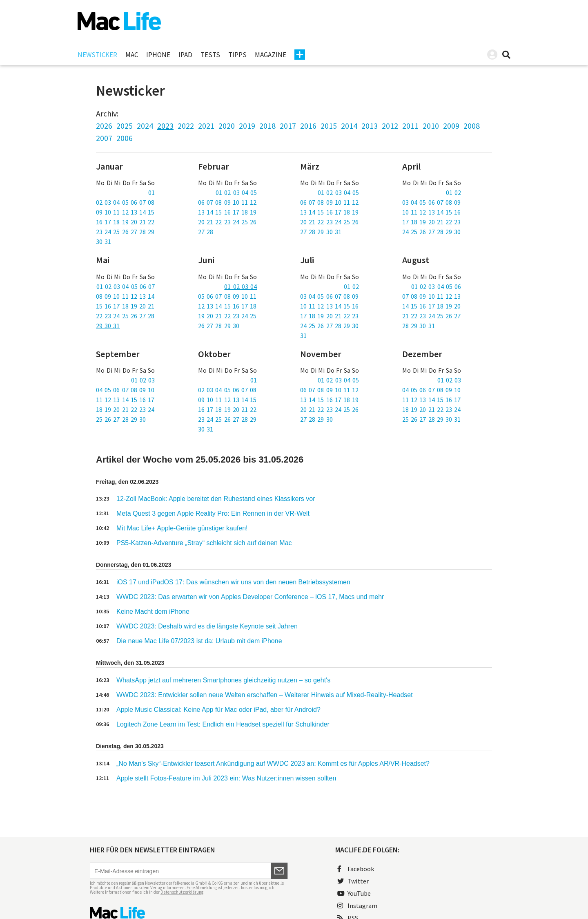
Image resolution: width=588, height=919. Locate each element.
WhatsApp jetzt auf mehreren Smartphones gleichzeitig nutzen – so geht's (223, 680)
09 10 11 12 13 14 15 (125, 212)
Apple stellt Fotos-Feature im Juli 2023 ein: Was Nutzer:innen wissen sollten (226, 778)
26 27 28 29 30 (219, 326)
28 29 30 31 (419, 326)
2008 (472, 126)
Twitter (353, 881)
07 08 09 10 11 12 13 (431, 296)
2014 (349, 126)
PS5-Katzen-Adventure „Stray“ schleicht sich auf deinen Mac (204, 543)
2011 (410, 126)
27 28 (206, 232)
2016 (308, 126)
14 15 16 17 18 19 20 (431, 306)
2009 (451, 126)
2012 (390, 126)
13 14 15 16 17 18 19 (227, 212)
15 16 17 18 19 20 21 (125, 306)
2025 (125, 126)
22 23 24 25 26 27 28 (125, 316)
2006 (125, 138)
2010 (431, 126)
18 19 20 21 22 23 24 (125, 409)
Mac (132, 55)
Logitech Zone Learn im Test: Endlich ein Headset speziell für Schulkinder (223, 724)
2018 (267, 126)
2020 (227, 126)
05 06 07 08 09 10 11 (227, 296)
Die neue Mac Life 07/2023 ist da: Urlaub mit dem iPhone (199, 641)
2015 (329, 126)
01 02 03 (143, 380)
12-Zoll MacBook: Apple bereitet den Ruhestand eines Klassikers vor (216, 499)
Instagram (357, 906)
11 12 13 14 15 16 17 (125, 400)
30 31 (104, 241)
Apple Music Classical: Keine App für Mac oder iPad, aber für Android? (218, 710)
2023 (165, 126)
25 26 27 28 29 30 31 (431, 419)
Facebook (356, 869)
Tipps (237, 55)
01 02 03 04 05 (236, 192)
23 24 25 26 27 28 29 (125, 232)
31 (303, 335)
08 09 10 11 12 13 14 (125, 296)
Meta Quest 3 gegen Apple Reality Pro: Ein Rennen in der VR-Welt (213, 513)
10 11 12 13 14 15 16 (431, 212)
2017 (288, 126)
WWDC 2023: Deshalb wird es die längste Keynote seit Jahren (207, 626)
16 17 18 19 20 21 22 (125, 222)
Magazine (271, 55)
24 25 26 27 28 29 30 (431, 232)
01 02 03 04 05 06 (436, 286)
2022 (186, 126)
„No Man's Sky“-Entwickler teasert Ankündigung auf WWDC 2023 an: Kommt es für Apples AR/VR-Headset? (273, 764)
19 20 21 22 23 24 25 (227, 316)
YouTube (354, 893)
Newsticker (97, 55)
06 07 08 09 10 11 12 (227, 202)
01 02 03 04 (241, 286)
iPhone (158, 55)
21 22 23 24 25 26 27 (431, 316)
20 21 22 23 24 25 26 (227, 222)
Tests (210, 55)
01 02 (453, 192)
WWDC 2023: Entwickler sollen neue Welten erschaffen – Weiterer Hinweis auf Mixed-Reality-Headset (265, 695)
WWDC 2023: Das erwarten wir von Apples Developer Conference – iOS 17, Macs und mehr (250, 597)
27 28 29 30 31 (321, 232)
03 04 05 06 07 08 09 (431, 202)
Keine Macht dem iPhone (153, 612)
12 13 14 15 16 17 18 (227, 306)
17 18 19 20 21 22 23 (431, 222)
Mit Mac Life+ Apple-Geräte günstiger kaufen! (182, 528)
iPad (185, 55)
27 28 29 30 (316, 419)
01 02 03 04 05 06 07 (126, 286)
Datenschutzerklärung (182, 892)
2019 (247, 126)
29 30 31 (108, 326)
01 (151, 192)
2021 (206, 126)
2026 (104, 126)
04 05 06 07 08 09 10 (125, 390)
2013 (370, 126)
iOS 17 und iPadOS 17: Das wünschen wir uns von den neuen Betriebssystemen (233, 582)
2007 (104, 138)
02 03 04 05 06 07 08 (125, 202)
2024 (145, 126)
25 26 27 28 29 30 (121, 419)
